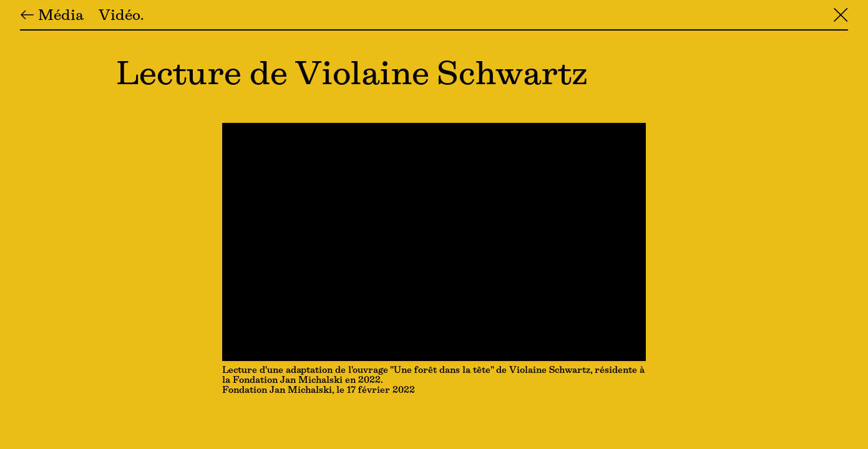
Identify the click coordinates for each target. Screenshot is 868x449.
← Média (52, 16)
